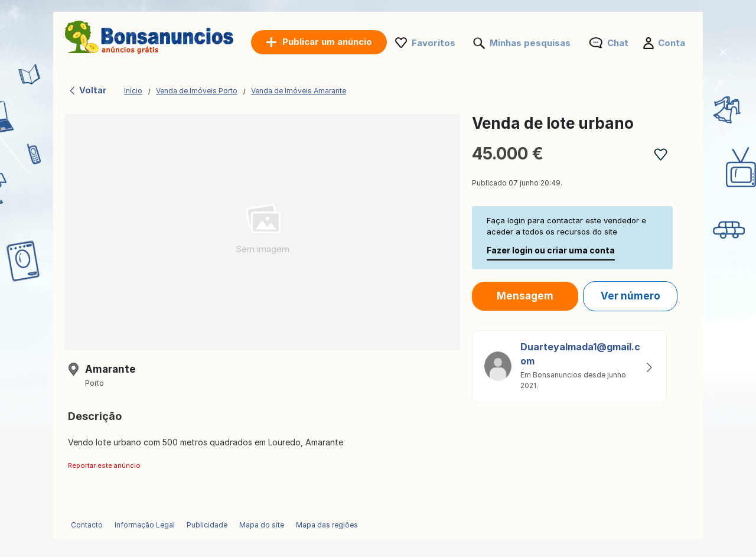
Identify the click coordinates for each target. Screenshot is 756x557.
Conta (672, 43)
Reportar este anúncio (104, 465)
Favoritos (434, 43)
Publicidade (207, 525)
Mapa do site (262, 525)
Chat (618, 43)
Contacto (87, 525)
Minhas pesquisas (530, 43)
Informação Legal (145, 525)
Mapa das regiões (327, 525)
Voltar (87, 90)
